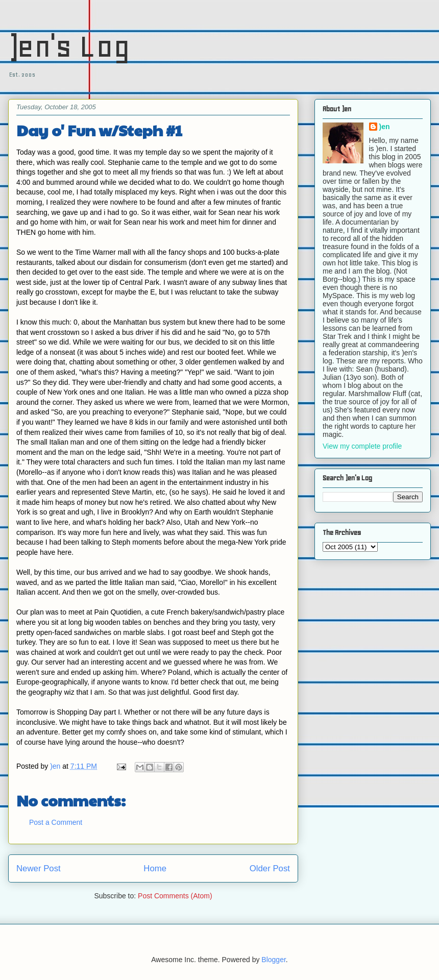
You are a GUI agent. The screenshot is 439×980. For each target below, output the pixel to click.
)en (385, 127)
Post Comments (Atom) (175, 896)
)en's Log (69, 46)
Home (155, 868)
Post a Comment (56, 822)
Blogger (273, 960)
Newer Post (39, 868)
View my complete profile (362, 446)
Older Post (270, 868)
